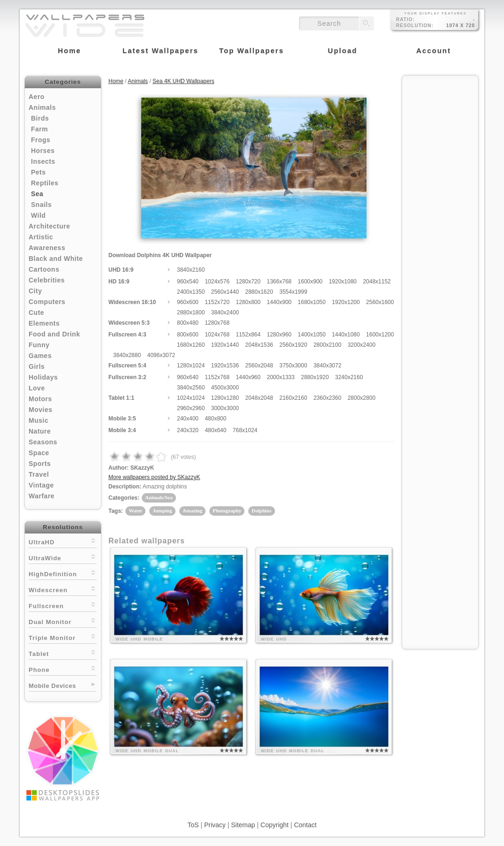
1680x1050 (312, 302)
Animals (42, 107)
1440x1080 (346, 335)
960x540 (188, 282)
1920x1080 (343, 282)
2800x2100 (327, 345)
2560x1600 (380, 302)
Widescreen (63, 589)
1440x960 (248, 377)
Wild (38, 215)
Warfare (42, 496)
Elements (44, 323)
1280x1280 (225, 398)
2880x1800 (191, 312)
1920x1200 (346, 302)
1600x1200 (380, 335)
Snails (41, 205)
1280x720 (248, 282)
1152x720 (217, 302)
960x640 (188, 377)
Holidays (43, 377)
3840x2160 (191, 270)
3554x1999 (293, 292)
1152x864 (248, 335)
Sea (37, 194)
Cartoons (44, 269)
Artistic (41, 237)
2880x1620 (259, 292)
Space (39, 453)
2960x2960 (191, 408)
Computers (47, 302)
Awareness (47, 248)
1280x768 (217, 323)
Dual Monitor (63, 621)
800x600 (188, 335)
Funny (39, 345)
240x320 (188, 430)
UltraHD (63, 541)
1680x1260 (191, 345)
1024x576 (217, 282)
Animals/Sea (159, 497)
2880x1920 (315, 377)
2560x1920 (293, 345)
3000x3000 (225, 408)
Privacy (215, 825)
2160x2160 (293, 398)
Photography (227, 511)
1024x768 (217, 335)
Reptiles (45, 183)
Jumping (162, 511)
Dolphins (261, 511)
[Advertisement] (440, 221)
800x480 (188, 323)
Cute (36, 312)
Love (37, 388)
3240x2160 (349, 377)
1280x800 (248, 302)
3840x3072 (327, 366)
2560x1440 (225, 292)
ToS (193, 825)
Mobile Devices (52, 686)
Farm (39, 129)
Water (135, 511)
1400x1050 (312, 335)
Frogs (41, 140)
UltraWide (63, 557)
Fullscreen (63, 605)
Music (38, 420)
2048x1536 (259, 345)
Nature (40, 431)
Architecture (49, 226)
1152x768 (217, 377)
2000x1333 (281, 377)
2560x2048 (259, 366)
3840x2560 (191, 388)
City (35, 291)
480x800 (215, 419)
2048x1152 (377, 282)
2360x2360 (327, 398)
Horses (43, 151)
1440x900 (279, 302)
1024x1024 (191, 398)
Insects (43, 161)
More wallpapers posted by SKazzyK (154, 477)
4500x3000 (225, 388)
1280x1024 (191, 366)
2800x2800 (362, 398)
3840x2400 (225, 312)
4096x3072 (161, 355)
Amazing (192, 511)
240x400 (188, 419)
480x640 (215, 430)
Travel (39, 474)
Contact (305, 825)
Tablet (63, 653)
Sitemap (243, 825)
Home (116, 81)
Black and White (56, 259)
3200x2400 (362, 345)
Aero (37, 97)
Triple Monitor (63, 637)
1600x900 (310, 282)
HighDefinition (63, 573)
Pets (38, 172)
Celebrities (47, 280)
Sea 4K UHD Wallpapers (183, 81)
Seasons (43, 442)
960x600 (188, 302)
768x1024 (245, 430)
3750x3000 (293, 366)
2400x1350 (191, 292)
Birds (40, 118)
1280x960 (279, 335)
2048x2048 (259, 398)
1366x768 (279, 282)
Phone (63, 669)
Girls (37, 366)
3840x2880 (127, 355)
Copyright (275, 825)
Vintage (41, 485)
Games (40, 356)
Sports (40, 464)
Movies (40, 410)
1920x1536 (225, 366)
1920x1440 (225, 345)
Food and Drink (54, 334)
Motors (40, 399)
